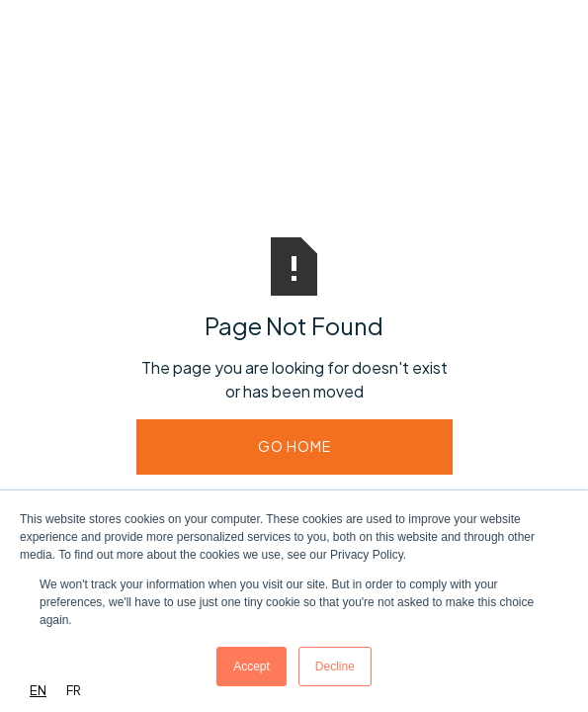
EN (38, 690)
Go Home (294, 446)
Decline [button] (335, 667)
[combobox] (38, 691)
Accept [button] (252, 667)
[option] (74, 691)
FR (74, 690)
